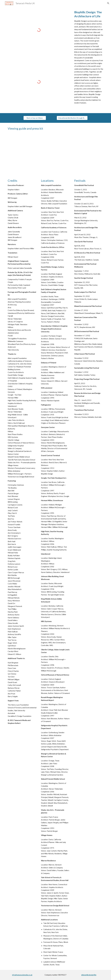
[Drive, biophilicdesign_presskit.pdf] (80, 155)
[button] (108, 3)
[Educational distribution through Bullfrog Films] (72, 118)
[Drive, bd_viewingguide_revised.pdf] (31, 155)
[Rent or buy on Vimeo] (35, 118)
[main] (89, 57)
